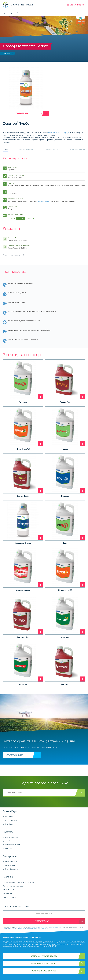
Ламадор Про (23, 637)
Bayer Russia (9, 817)
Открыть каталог (15, 755)
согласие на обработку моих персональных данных (45, 927)
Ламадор (65, 684)
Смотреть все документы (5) (14, 255)
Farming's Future (10, 865)
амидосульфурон (44, 201)
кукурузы (66, 133)
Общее (5, 150)
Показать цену (22, 113)
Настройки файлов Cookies (44, 956)
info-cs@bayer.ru (8, 894)
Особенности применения (77, 150)
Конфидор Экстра (23, 543)
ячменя (59, 133)
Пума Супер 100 (65, 590)
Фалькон (65, 449)
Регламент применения (26, 150)
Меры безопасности (11, 841)
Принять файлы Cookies (44, 971)
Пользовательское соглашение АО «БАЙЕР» (43, 946)
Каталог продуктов (11, 837)
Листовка (9, 53)
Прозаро (23, 402)
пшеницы (52, 133)
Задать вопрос (77, 5)
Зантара (65, 637)
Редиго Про (65, 402)
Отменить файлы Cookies (44, 963)
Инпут (65, 543)
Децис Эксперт (23, 590)
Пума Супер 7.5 (23, 449)
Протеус (65, 496)
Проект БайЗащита (11, 869)
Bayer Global (9, 824)
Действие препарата (51, 150)
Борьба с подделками (12, 845)
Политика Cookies (21, 946)
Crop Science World (11, 820)
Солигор (23, 684)
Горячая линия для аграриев (30, 889)
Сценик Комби (23, 496)
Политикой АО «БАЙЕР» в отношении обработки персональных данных (25, 929)
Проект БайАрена (11, 862)
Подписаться (42, 921)
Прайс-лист (9, 849)
